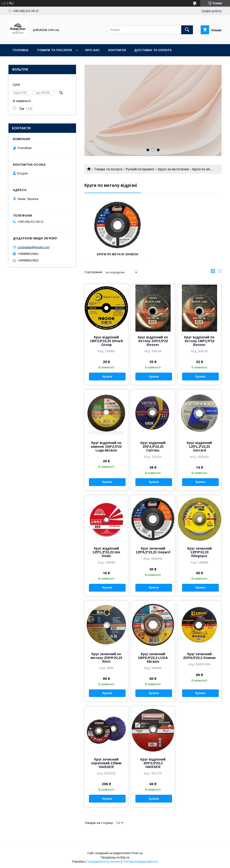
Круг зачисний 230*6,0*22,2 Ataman (199, 656)
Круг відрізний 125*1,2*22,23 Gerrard (199, 447)
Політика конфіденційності (140, 862)
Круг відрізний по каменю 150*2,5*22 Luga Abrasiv (106, 447)
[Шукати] (187, 30)
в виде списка (219, 272)
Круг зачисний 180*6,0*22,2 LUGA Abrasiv (153, 658)
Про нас (92, 50)
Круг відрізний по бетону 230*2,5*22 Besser (153, 341)
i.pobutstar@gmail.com (33, 247)
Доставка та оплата (153, 50)
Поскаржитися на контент (103, 862)
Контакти (117, 50)
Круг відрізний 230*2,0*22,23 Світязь (153, 447)
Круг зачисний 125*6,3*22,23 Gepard (153, 550)
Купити (107, 377)
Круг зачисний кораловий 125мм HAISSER (106, 763)
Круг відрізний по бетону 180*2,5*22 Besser (199, 341)
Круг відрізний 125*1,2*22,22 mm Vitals (106, 552)
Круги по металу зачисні (118, 254)
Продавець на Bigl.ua (115, 857)
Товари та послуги (54, 50)
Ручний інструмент (140, 169)
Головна (21, 50)
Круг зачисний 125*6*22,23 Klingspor (199, 552)
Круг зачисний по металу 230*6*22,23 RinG (106, 658)
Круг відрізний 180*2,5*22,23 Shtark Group (106, 341)
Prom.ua (137, 853)
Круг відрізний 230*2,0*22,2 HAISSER (153, 763)
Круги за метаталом (173, 169)
